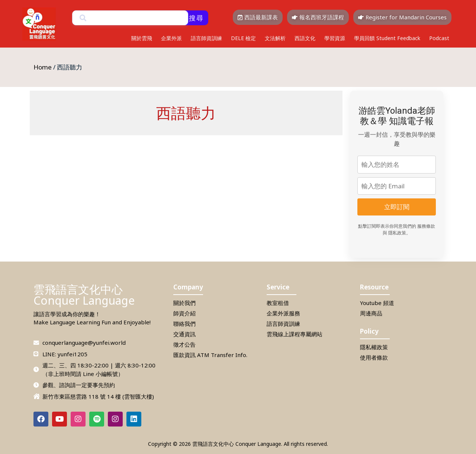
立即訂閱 (397, 207)
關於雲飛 (142, 38)
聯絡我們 (184, 324)
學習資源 (335, 38)
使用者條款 (374, 357)
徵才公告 (184, 344)
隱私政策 (397, 233)
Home (43, 67)
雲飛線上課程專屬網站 (295, 334)
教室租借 (278, 303)
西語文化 (305, 38)
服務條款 (426, 226)
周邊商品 (371, 313)
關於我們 (184, 303)
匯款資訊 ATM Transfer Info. (210, 355)
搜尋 (196, 18)
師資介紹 (184, 313)
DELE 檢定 (243, 38)
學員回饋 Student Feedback (387, 38)
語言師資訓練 (206, 38)
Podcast (439, 38)
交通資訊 (184, 334)
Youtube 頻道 (377, 303)
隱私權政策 (374, 347)
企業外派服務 (283, 313)
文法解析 (275, 38)
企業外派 (171, 38)
